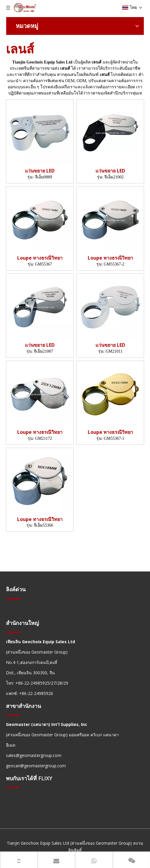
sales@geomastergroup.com (34, 755)
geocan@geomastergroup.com (36, 766)
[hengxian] (13, 599)
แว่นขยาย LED (40, 171)
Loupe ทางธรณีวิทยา (40, 258)
